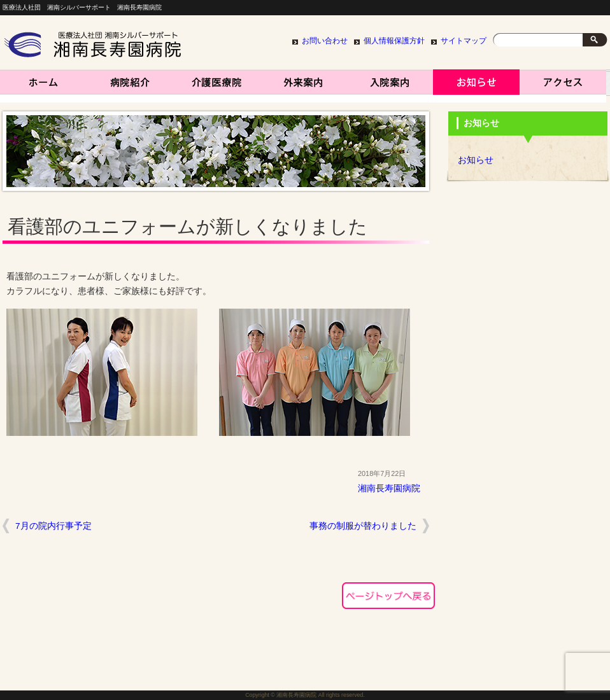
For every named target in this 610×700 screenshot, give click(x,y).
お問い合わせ (325, 41)
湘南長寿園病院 (43, 86)
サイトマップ (464, 41)
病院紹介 (130, 86)
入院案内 (390, 86)
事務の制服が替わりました (363, 526)
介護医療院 (216, 86)
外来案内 (303, 86)
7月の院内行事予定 (53, 526)
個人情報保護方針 (394, 41)
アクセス (563, 86)
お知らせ (476, 86)
